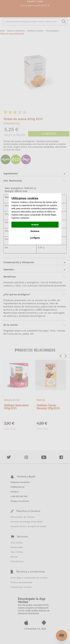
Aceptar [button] (35, 225)
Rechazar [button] (35, 231)
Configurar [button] (35, 238)
